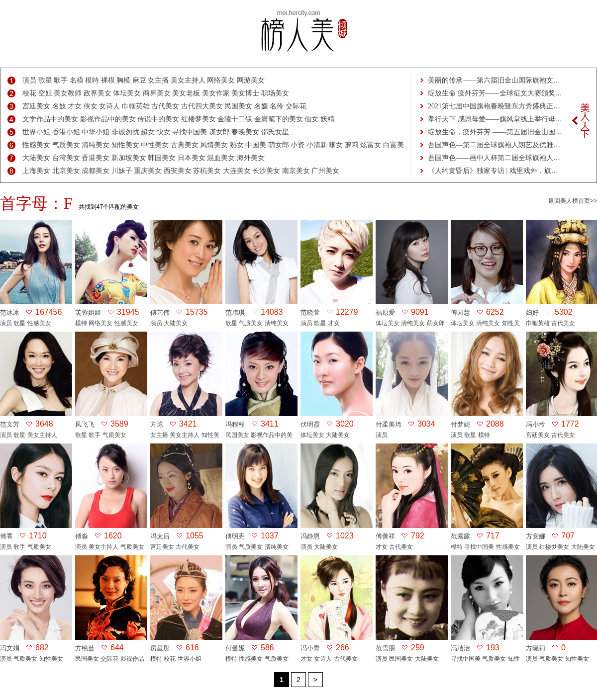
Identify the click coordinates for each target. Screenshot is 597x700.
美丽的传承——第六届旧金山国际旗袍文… (494, 80)
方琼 (157, 424)
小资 (298, 145)
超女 (148, 132)
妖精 (327, 119)
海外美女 (251, 158)
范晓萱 (310, 312)
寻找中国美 (190, 132)
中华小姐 (96, 132)
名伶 (277, 106)
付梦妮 (460, 424)
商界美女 (157, 93)
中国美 (256, 145)
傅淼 (82, 536)
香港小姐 (66, 132)
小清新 (317, 145)
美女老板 (186, 93)
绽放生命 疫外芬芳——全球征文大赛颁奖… (495, 93)
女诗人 (109, 106)
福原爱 (385, 312)
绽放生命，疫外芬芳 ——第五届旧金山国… (495, 132)
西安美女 (178, 171)
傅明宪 (235, 536)
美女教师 (68, 93)
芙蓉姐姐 (88, 312)
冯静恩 (310, 536)
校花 (29, 93)
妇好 (532, 312)
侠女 (91, 106)
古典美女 (185, 145)
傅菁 (6, 536)
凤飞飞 (85, 424)
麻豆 (139, 80)
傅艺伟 (160, 312)
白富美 (394, 145)
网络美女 (221, 80)
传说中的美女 (158, 119)
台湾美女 (66, 158)
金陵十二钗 (235, 119)
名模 (77, 80)
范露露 (460, 536)
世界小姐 (36, 132)
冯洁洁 (460, 648)
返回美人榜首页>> (573, 201)
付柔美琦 (389, 424)
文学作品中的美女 (50, 119)
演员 (29, 80)
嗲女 (336, 145)
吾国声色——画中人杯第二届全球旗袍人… (494, 158)
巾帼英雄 (136, 106)
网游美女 (251, 80)
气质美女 (66, 145)
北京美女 (66, 171)
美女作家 (216, 93)
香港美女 (96, 158)
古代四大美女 (202, 106)
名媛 (261, 106)
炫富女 (371, 145)
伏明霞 (310, 424)
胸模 (123, 80)
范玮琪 (235, 312)
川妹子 (122, 171)
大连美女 (237, 171)
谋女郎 (219, 132)
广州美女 (325, 171)
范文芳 (10, 424)
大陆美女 (36, 158)
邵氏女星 (275, 132)
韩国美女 (162, 158)
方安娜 (536, 536)
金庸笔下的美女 (279, 119)
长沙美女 (266, 171)
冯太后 (160, 536)
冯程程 (235, 424)
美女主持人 (188, 80)
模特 (92, 80)
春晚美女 (245, 132)
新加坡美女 (129, 158)
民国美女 (238, 106)
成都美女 (96, 171)
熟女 (237, 145)
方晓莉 (536, 648)
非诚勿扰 (125, 132)
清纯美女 (96, 145)
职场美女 (275, 93)
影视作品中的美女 (108, 119)
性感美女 (36, 145)
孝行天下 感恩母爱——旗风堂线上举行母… (495, 119)
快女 (164, 132)
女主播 (158, 80)
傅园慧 (460, 312)
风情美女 (214, 145)
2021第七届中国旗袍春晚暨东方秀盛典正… (494, 106)
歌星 (45, 80)
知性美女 (125, 145)
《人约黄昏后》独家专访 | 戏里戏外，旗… (493, 171)
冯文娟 (10, 648)
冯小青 (310, 648)
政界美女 (98, 93)
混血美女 (221, 158)
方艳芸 (85, 648)
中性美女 (155, 145)
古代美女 (165, 106)
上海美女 (36, 171)
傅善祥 (385, 536)
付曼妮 (235, 648)
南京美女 (296, 171)
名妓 (59, 106)
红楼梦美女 (199, 119)
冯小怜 (536, 424)
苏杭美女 (207, 171)
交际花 (296, 106)
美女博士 (245, 93)
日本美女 (192, 158)
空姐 (45, 93)
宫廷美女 (36, 106)
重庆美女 (148, 171)
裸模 (108, 80)
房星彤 (160, 648)
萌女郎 (279, 145)
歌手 (61, 80)
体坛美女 (127, 93)
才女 (75, 106)
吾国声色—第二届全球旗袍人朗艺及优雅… (494, 145)
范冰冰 (10, 312)
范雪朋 (385, 648)
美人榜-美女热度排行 (298, 34)
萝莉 (352, 145)
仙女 (311, 119)
